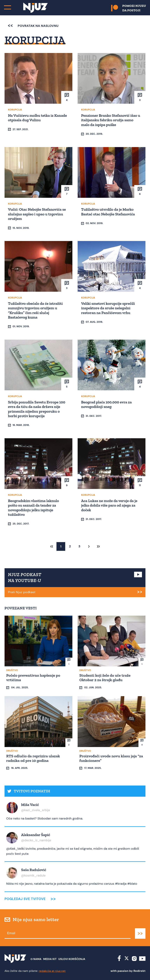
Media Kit (50, 959)
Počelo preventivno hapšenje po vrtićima (33, 678)
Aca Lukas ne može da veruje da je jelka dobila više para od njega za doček (109, 505)
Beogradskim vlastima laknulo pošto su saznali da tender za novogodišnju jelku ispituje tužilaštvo (34, 508)
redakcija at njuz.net (52, 971)
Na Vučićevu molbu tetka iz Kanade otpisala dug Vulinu (37, 118)
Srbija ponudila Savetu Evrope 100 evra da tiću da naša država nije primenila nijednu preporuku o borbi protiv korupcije (37, 409)
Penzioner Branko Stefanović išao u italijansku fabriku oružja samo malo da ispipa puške (111, 120)
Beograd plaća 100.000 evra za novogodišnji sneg (106, 404)
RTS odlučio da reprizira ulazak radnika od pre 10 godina (33, 758)
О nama (36, 959)
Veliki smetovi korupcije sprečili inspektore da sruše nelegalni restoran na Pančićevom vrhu (108, 308)
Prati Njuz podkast (22, 592)
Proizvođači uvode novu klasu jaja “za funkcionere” (111, 758)
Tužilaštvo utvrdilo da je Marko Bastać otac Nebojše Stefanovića (108, 212)
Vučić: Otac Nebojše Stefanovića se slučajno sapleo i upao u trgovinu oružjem (37, 214)
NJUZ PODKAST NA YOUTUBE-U (25, 577)
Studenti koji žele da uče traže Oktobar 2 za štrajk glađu (105, 678)
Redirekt (139, 971)
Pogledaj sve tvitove (25, 899)
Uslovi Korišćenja (72, 959)
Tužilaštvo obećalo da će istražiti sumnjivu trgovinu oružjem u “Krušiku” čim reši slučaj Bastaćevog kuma (35, 310)
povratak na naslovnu (33, 26)
